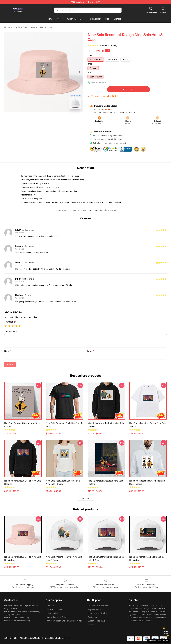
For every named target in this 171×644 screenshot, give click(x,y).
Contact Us (93, 617)
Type (90, 55)
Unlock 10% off (166, 632)
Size (89, 72)
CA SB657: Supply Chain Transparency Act (64, 621)
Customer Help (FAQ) (97, 621)
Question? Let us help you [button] (158, 641)
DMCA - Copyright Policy (57, 617)
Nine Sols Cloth (20, 27)
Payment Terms (94, 610)
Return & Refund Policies (98, 613)
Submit (10, 365)
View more (86, 498)
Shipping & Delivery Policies (99, 606)
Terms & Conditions (55, 610)
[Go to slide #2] (51, 117)
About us (50, 606)
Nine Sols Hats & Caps (41, 27)
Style (90, 64)
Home (7, 27)
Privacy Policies (53, 613)
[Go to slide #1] (37, 117)
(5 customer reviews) (108, 46)
